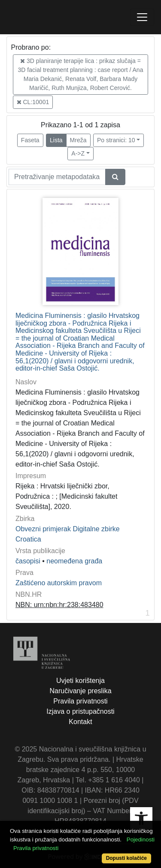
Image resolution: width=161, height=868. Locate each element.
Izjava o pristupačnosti (80, 711)
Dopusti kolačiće (126, 858)
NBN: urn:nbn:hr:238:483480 (59, 605)
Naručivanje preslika (80, 691)
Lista (56, 140)
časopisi (28, 561)
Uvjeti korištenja (80, 681)
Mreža (78, 140)
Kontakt (80, 722)
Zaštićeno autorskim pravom (59, 583)
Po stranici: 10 (116, 140)
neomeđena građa (74, 561)
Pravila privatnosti (80, 701)
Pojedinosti (141, 840)
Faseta (30, 140)
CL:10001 (33, 102)
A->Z (78, 153)
